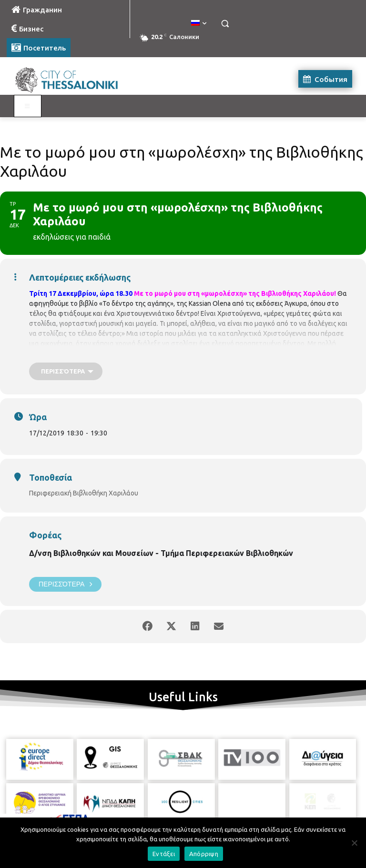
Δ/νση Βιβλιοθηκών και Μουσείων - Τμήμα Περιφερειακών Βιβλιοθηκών (161, 553)
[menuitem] (199, 23)
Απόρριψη (204, 854)
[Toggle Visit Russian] (28, 106)
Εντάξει (164, 854)
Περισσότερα (65, 584)
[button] (225, 24)
